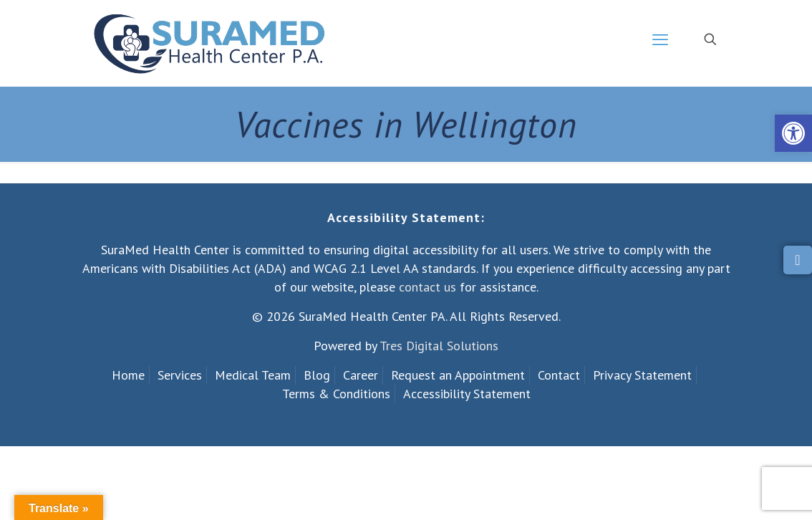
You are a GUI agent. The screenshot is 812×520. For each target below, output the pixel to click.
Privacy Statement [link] (642, 375)
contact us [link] (427, 287)
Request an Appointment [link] (458, 375)
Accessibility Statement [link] (467, 394)
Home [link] (128, 375)
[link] (793, 133)
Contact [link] (559, 375)
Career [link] (361, 375)
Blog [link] (317, 375)
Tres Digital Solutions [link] (439, 346)
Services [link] (180, 375)
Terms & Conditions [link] (336, 394)
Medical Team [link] (253, 375)
